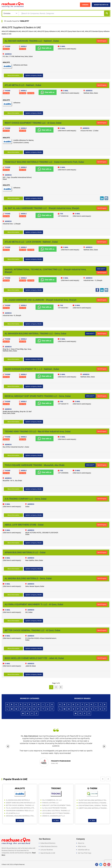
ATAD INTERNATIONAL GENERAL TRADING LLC (93, 805)
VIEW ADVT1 (101, 269)
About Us (81, 843)
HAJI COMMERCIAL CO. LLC (52, 800)
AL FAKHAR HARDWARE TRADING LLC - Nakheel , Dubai (32, 41)
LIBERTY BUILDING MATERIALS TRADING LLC (93, 808)
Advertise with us (84, 849)
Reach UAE (6, 864)
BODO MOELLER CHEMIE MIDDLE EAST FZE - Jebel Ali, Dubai (34, 658)
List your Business (47, 849)
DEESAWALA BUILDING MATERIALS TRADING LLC (21, 816)
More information (13, 75)
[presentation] (8, 746)
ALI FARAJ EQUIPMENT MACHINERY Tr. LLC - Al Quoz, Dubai (34, 604)
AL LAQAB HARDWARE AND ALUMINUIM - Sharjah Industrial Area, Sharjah (41, 300)
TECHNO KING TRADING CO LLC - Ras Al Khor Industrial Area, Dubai (38, 431)
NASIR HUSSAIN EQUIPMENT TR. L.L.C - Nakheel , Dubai (32, 369)
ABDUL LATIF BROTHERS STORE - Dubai (24, 525)
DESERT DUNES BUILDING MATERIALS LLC (21, 802)
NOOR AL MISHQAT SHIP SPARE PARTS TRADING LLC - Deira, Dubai (38, 396)
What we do (82, 846)
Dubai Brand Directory (48, 843)
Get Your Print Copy (85, 853)
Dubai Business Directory (49, 846)
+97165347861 (63, 308)
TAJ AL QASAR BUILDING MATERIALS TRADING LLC (21, 808)
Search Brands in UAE (48, 853)
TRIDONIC (56, 788)
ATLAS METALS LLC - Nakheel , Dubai (23, 85)
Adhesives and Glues (20, 65)
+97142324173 (63, 404)
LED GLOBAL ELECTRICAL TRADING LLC (56, 810)
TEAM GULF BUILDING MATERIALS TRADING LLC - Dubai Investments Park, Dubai (44, 162)
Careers (85, 5)
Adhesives (12, 31)
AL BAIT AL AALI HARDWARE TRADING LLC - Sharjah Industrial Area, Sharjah (42, 208)
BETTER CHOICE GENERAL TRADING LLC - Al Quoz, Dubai (32, 630)
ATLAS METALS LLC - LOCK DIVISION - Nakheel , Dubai (31, 242)
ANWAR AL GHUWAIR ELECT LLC (54, 816)
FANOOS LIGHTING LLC (50, 802)
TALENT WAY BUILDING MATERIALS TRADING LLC (93, 800)
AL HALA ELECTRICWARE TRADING (54, 808)
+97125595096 (63, 473)
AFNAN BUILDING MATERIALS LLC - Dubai (25, 552)
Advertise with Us (101, 5)
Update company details (33, 75)
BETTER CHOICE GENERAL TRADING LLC (20, 805)
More (20, 820)
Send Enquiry (102, 41)
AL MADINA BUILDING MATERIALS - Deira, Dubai (28, 578)
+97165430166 (63, 216)
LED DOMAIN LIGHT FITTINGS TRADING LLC (57, 813)
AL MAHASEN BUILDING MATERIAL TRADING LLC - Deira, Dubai (35, 334)
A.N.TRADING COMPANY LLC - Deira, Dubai (26, 499)
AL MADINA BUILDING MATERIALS (18, 800)
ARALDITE (24, 21)
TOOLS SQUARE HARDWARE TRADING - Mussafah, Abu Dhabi (35, 465)
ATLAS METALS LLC (13, 813)
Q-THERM (92, 788)
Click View (6, 49)
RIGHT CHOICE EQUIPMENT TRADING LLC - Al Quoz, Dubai (33, 123)
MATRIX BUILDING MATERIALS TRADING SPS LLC (93, 803)
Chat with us (45, 48)
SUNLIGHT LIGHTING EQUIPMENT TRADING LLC (57, 805)
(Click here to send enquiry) (67, 49)
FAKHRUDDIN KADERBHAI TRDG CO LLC (20, 810)
